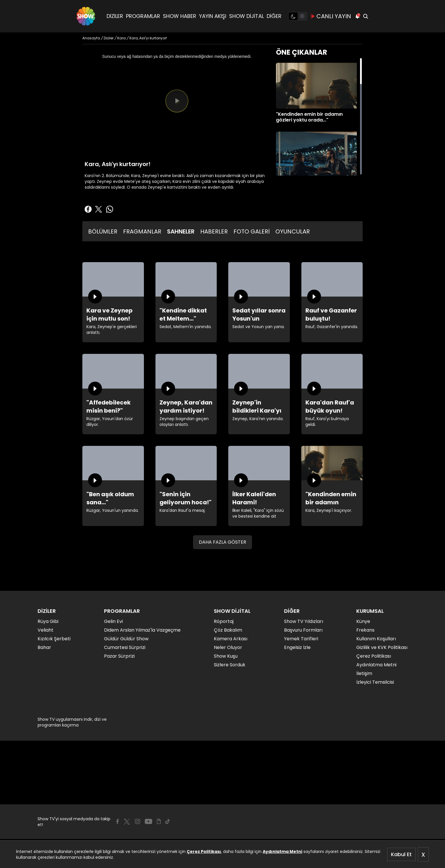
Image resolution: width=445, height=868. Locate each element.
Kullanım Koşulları (376, 639)
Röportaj (224, 621)
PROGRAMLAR (143, 16)
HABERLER (214, 231)
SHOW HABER (180, 16)
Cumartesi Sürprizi (125, 647)
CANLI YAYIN (331, 16)
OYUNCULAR (293, 231)
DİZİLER (115, 16)
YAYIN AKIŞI (213, 16)
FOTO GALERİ (252, 231)
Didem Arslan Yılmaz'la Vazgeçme (142, 630)
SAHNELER (181, 231)
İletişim (364, 673)
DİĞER (274, 16)
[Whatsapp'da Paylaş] (110, 209)
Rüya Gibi (48, 621)
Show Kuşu (226, 656)
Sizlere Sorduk (230, 665)
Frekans (365, 630)
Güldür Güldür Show (126, 639)
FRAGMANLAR (142, 231)
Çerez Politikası (204, 852)
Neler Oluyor (228, 647)
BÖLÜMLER (103, 231)
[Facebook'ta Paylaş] (88, 209)
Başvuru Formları (303, 630)
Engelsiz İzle (297, 647)
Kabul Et (401, 854)
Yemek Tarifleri (301, 639)
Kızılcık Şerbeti (54, 639)
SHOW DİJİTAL (246, 16)
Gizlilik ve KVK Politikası (382, 647)
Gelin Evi (113, 621)
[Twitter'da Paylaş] (99, 209)
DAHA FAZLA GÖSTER (222, 542)
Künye (363, 621)
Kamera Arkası (231, 639)
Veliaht (46, 630)
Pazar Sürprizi (119, 656)
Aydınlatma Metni (282, 852)
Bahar (44, 647)
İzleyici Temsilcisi (375, 682)
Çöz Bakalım (228, 630)
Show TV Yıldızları (304, 621)
